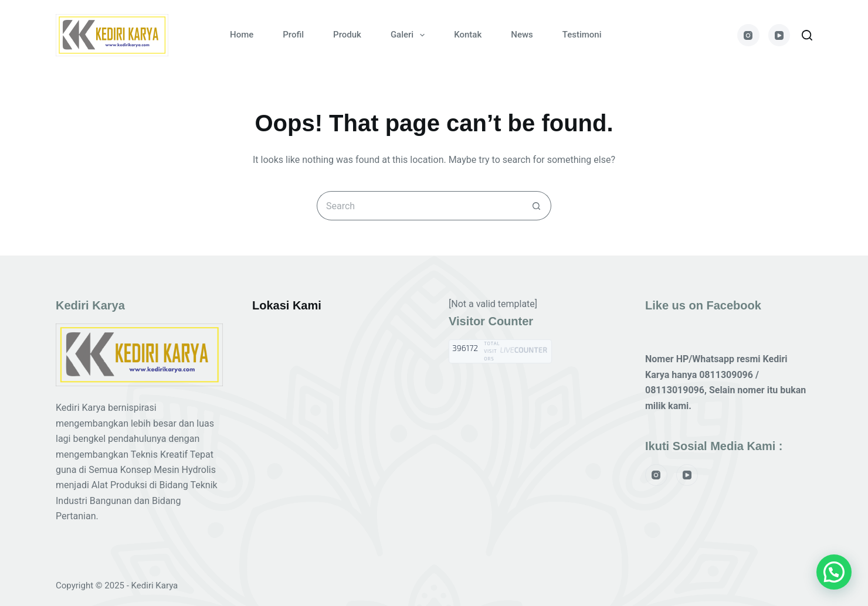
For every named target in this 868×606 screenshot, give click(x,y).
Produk (347, 35)
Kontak (468, 35)
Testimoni (582, 35)
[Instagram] (748, 35)
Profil (293, 35)
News (522, 35)
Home (242, 35)
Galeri (410, 35)
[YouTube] (779, 35)
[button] (834, 572)
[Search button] (537, 206)
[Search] (807, 35)
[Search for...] (419, 206)
